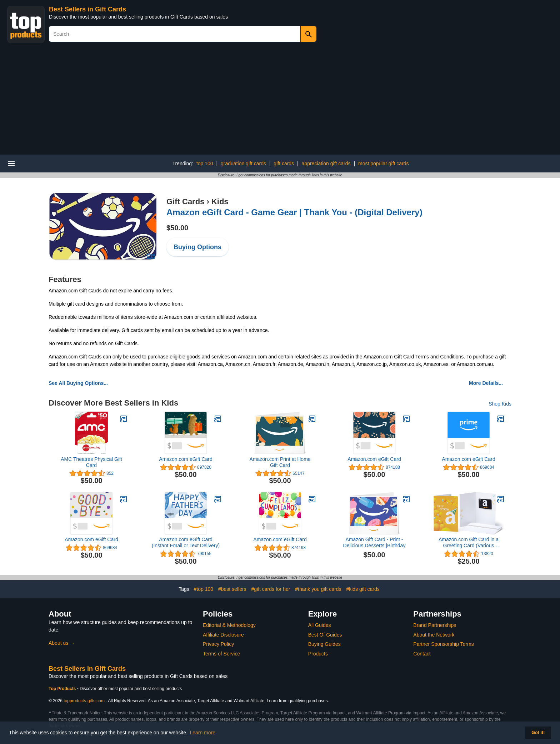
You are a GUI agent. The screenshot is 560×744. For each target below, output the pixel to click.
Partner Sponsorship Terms (443, 644)
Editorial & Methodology (229, 625)
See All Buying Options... (78, 383)
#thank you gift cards (318, 589)
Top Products (63, 689)
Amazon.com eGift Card (186, 459)
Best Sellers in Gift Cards (87, 9)
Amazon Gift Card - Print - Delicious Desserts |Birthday (374, 542)
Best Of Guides (325, 635)
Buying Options (197, 247)
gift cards (284, 164)
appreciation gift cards (326, 164)
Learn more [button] (203, 733)
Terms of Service (221, 654)
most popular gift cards (384, 164)
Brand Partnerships (435, 625)
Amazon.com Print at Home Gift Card (280, 462)
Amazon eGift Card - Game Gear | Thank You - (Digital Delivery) (294, 212)
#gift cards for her (271, 589)
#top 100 (204, 589)
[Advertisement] (280, 101)
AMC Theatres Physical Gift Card (91, 462)
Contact (422, 654)
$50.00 (177, 228)
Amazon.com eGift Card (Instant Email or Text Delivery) (186, 542)
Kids (220, 202)
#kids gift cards (363, 589)
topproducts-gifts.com (84, 701)
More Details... (486, 383)
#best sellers (232, 589)
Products (318, 654)
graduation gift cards (243, 164)
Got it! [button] (538, 733)
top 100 (205, 164)
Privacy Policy (218, 644)
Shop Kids (500, 404)
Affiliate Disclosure (223, 635)
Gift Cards (185, 202)
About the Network (434, 635)
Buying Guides (324, 644)
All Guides (320, 625)
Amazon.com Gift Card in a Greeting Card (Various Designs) (469, 543)
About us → (62, 643)
